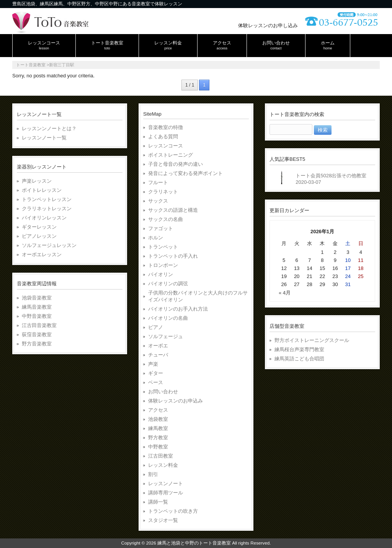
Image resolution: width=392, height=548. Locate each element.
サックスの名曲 (166, 219)
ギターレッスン (39, 227)
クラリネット (163, 192)
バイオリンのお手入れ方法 (178, 309)
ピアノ (156, 327)
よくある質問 (163, 137)
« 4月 (285, 293)
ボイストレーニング (171, 155)
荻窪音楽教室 (37, 335)
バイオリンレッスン (44, 218)
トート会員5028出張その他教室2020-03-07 (331, 179)
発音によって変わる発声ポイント (185, 173)
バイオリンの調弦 (168, 284)
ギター (156, 373)
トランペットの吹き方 (173, 511)
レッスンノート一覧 (44, 138)
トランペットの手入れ (173, 256)
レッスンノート (166, 483)
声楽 (153, 364)
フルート (158, 182)
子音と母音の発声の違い (176, 164)
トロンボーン (163, 265)
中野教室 (158, 447)
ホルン (156, 238)
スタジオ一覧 (163, 520)
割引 (153, 474)
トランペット (163, 247)
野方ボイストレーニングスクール (312, 340)
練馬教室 (158, 428)
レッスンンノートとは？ (49, 128)
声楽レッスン (37, 181)
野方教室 (158, 438)
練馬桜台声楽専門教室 (299, 349)
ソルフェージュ (166, 336)
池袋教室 (158, 419)
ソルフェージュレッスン (49, 245)
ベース (156, 382)
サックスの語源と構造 (173, 210)
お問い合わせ (163, 392)
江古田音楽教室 (39, 325)
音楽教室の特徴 (166, 127)
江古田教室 (161, 456)
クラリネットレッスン (47, 209)
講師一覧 (158, 502)
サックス (158, 201)
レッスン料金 (163, 465)
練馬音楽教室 (37, 307)
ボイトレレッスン (42, 190)
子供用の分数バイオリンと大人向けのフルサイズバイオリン (198, 296)
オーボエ (158, 346)
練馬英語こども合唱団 (299, 359)
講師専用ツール (166, 493)
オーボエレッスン (42, 254)
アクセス (158, 410)
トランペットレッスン (47, 199)
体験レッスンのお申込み (176, 401)
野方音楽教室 (37, 344)
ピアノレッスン (39, 236)
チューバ (158, 355)
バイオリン (161, 274)
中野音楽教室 (37, 316)
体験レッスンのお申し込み (268, 25)
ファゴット (161, 228)
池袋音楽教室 (37, 298)
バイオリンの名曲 (168, 318)
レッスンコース (166, 146)
